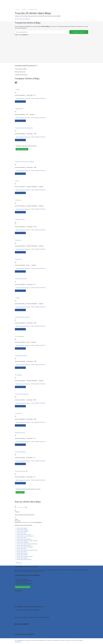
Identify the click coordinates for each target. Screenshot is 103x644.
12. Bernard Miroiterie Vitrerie (22, 317)
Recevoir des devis (19, 613)
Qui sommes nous (19, 637)
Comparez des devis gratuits (23, 587)
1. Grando (17, 89)
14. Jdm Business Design (21, 356)
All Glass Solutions (26, 522)
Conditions (49, 640)
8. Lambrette (18, 240)
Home (17, 9)
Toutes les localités (20, 603)
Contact (17, 631)
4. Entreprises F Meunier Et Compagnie (24, 162)
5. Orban (17, 181)
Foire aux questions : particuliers (23, 628)
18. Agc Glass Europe (20, 433)
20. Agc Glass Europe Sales (21, 471)
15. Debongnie (18, 375)
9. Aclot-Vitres (18, 259)
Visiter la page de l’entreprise (23, 99)
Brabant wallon (19, 602)
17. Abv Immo (18, 413)
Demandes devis (33, 9)
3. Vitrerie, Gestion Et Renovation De (24, 128)
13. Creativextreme (19, 336)
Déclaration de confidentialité (38, 640)
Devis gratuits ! (20, 492)
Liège (16, 597)
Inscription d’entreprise (21, 614)
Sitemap (27, 640)
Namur (17, 600)
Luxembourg (18, 599)
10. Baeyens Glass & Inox (21, 279)
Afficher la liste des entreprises (22, 19)
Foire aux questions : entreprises (23, 629)
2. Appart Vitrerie (19, 109)
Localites (24, 9)
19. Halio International (20, 452)
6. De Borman (18, 200)
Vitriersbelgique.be (20, 640)
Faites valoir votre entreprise (22, 620)
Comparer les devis (20, 102)
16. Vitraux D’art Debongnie (22, 394)
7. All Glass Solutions (20, 219)
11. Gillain (17, 298)
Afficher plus (19, 563)
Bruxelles (17, 594)
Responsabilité (56, 640)
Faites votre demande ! (22, 149)
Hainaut (17, 595)
